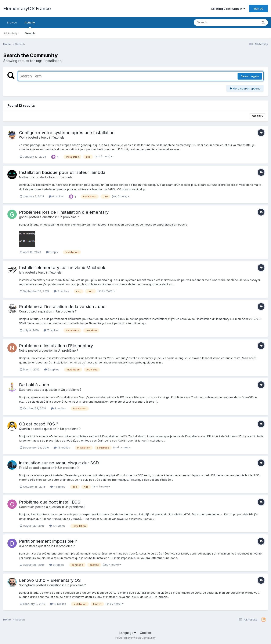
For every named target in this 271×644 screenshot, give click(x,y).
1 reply (52, 252)
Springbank (27, 585)
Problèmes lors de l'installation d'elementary (64, 212)
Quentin (24, 429)
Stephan (25, 390)
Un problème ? (69, 217)
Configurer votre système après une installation (67, 133)
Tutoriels (58, 137)
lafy (22, 272)
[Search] (215, 22)
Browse (12, 22)
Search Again (250, 76)
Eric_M (24, 468)
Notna (23, 350)
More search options (245, 88)
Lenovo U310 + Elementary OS (50, 580)
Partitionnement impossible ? (48, 541)
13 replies (57, 526)
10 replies (58, 604)
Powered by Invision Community (135, 638)
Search (30, 33)
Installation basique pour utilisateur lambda (62, 172)
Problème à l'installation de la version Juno (62, 307)
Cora (22, 311)
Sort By (257, 116)
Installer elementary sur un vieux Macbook (62, 268)
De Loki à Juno (34, 385)
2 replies (61, 291)
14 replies (62, 447)
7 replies (51, 330)
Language (128, 633)
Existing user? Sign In (228, 9)
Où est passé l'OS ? (39, 424)
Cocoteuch (27, 507)
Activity (30, 24)
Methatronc (27, 177)
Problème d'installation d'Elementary (56, 346)
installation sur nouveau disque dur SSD (59, 463)
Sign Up (258, 8)
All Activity (11, 33)
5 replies (52, 369)
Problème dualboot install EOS (50, 502)
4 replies (58, 487)
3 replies (58, 408)
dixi (21, 546)
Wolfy (23, 137)
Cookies (146, 633)
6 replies (56, 196)
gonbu (24, 217)
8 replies (57, 565)
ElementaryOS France (27, 8)
